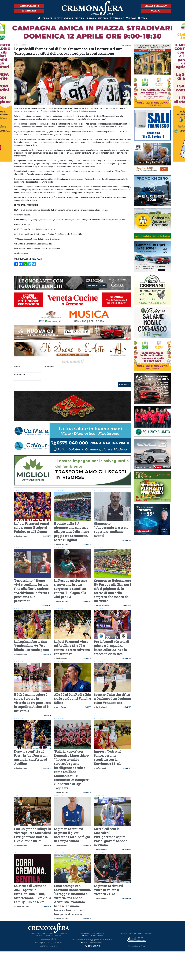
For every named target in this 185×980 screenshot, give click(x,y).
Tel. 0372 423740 (136, 937)
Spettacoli (104, 18)
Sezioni (131, 18)
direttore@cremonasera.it (92, 935)
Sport (57, 18)
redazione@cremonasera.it (92, 942)
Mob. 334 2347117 (136, 939)
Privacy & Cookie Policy (136, 946)
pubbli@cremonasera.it (136, 941)
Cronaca (48, 18)
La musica (68, 18)
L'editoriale (118, 18)
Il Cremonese (29, 11)
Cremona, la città (29, 6)
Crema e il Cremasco (156, 6)
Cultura (79, 18)
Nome (28, 369)
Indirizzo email (28, 377)
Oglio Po (156, 11)
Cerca (142, 18)
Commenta (124, 385)
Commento (88, 373)
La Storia (91, 18)
